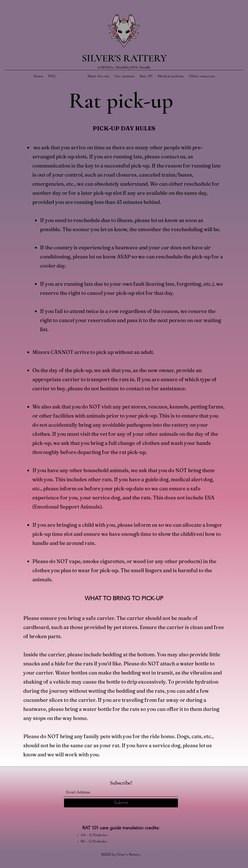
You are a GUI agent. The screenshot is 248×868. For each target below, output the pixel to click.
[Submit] (121, 803)
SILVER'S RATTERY (124, 58)
